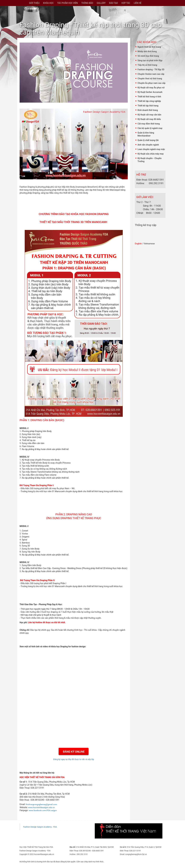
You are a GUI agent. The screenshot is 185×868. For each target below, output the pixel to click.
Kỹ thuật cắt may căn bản (149, 115)
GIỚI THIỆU (34, 3)
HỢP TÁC (126, 3)
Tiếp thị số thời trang (147, 65)
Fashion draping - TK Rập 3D (151, 70)
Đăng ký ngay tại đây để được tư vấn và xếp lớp (74, 759)
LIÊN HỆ (138, 3)
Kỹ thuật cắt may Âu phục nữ (151, 88)
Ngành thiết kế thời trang (149, 47)
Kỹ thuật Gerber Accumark (150, 92)
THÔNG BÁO (87, 3)
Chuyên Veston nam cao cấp (151, 74)
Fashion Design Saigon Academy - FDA (40, 827)
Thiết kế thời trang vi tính (149, 97)
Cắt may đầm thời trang (149, 124)
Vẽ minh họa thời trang (148, 56)
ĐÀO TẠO (114, 3)
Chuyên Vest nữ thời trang (150, 79)
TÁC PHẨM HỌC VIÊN (67, 3)
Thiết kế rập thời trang (148, 106)
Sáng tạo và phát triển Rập (150, 60)
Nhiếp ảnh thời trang (147, 51)
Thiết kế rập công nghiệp (149, 101)
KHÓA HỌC (48, 3)
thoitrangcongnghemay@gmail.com (42, 804)
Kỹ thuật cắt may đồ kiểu (149, 119)
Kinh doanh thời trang (148, 110)
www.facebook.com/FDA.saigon (43, 810)
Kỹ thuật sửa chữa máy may (151, 154)
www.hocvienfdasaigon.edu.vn (41, 807)
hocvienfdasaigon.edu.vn (44, 854)
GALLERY (101, 3)
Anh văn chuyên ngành (148, 145)
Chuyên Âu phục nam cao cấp (151, 83)
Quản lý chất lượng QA (148, 140)
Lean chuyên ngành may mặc (151, 149)
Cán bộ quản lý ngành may (150, 128)
